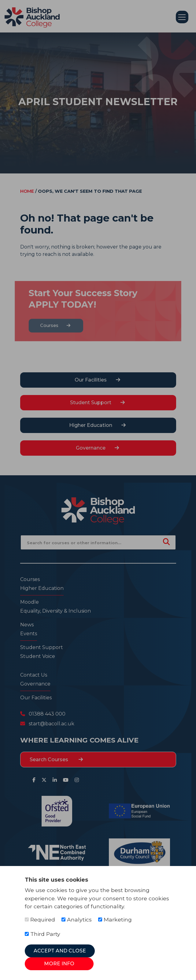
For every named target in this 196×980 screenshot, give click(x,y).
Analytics (77, 919)
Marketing (115, 919)
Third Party (43, 934)
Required (40, 919)
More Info (59, 964)
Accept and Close (60, 951)
